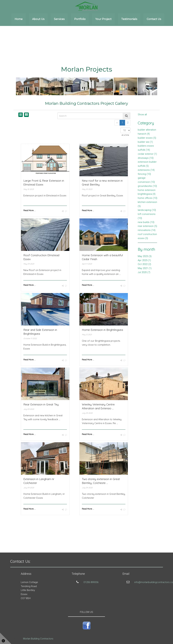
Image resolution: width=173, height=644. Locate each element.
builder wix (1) (145, 142)
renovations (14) (147, 230)
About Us (38, 19)
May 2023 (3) (145, 256)
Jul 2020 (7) (144, 272)
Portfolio (80, 19)
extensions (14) (146, 170)
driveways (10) (146, 158)
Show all (142, 114)
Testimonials (129, 19)
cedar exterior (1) (147, 154)
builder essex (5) (147, 138)
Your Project (103, 19)
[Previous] (117, 123)
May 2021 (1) (145, 268)
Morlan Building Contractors (38, 639)
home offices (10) (147, 198)
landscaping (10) (147, 210)
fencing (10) (144, 174)
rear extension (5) (147, 226)
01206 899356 (91, 582)
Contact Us (154, 19)
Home (19, 19)
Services (59, 19)
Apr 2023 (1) (144, 260)
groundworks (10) (147, 186)
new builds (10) (146, 222)
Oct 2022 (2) (144, 264)
